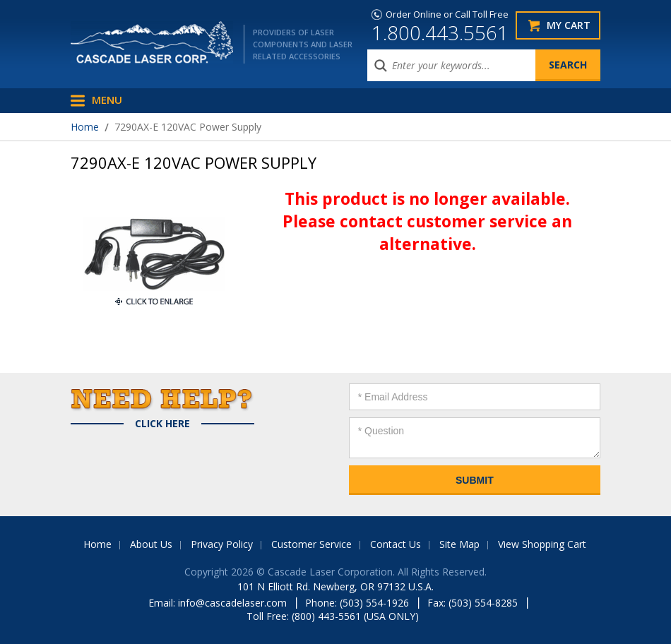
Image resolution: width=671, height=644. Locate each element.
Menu (107, 100)
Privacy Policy (222, 544)
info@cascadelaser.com (232, 603)
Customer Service (311, 544)
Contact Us (396, 544)
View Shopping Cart (542, 544)
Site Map (459, 544)
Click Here (162, 424)
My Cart (569, 25)
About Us (151, 544)
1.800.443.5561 (440, 32)
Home (85, 127)
